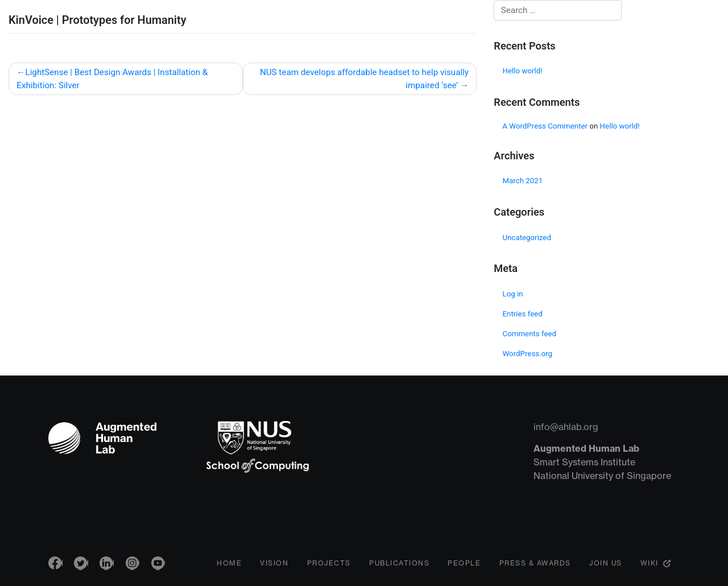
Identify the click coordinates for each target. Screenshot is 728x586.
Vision (274, 566)
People (464, 566)
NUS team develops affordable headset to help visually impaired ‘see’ (364, 79)
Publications (399, 566)
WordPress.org (528, 354)
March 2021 (523, 181)
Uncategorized (527, 238)
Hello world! (523, 71)
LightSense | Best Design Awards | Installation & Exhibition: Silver (112, 79)
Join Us (606, 566)
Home (229, 566)
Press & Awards (535, 566)
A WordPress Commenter (545, 126)
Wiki (650, 566)
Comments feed (530, 334)
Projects (329, 566)
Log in (513, 294)
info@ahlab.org (566, 427)
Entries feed (523, 314)
